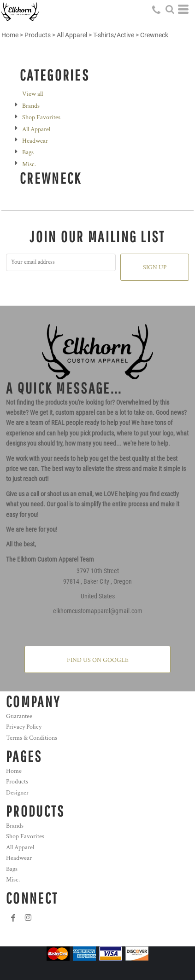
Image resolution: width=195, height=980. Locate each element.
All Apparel (72, 35)
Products (38, 35)
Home (10, 35)
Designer (17, 793)
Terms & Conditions (32, 738)
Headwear (35, 141)
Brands (31, 106)
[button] (170, 9)
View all (32, 94)
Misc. (29, 164)
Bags (28, 152)
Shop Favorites (41, 117)
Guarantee (19, 716)
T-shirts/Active (114, 35)
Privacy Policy (24, 727)
